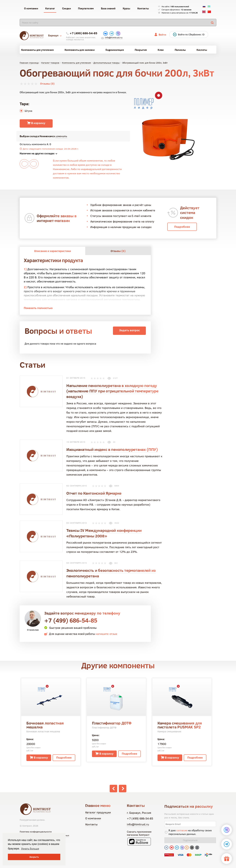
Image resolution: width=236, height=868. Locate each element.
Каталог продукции (98, 812)
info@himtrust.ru (114, 38)
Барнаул (55, 35)
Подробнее (182, 227)
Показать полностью (38, 308)
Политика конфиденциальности (36, 832)
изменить (61, 136)
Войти (162, 35)
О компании (93, 818)
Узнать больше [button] (30, 849)
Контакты (91, 824)
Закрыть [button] (34, 857)
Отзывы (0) (47, 84)
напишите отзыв (106, 634)
